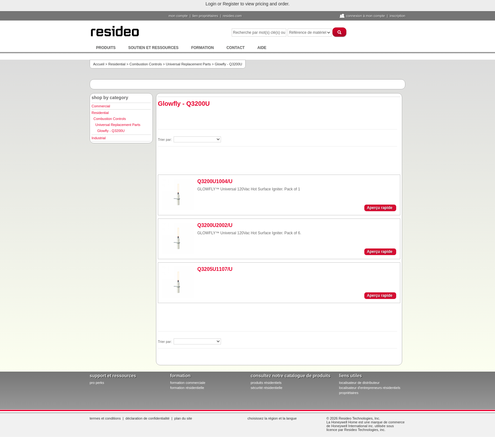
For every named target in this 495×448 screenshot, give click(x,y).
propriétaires (349, 393)
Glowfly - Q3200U (111, 131)
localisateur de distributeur (359, 383)
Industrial (99, 138)
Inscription (397, 16)
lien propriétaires (205, 16)
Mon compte (178, 16)
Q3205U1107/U (215, 269)
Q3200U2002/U (215, 225)
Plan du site (183, 418)
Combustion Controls (146, 64)
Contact (236, 48)
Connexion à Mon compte (365, 16)
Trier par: (165, 140)
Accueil (99, 64)
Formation (202, 48)
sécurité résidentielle (266, 388)
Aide (262, 48)
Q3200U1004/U (215, 181)
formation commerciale (188, 383)
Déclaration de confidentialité (148, 418)
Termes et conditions (105, 418)
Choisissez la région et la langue (272, 418)
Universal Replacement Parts (188, 64)
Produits (106, 48)
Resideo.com (232, 16)
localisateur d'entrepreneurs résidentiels (370, 388)
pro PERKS (97, 383)
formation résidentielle (187, 388)
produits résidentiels (266, 383)
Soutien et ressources (153, 48)
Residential (117, 64)
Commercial (101, 106)
